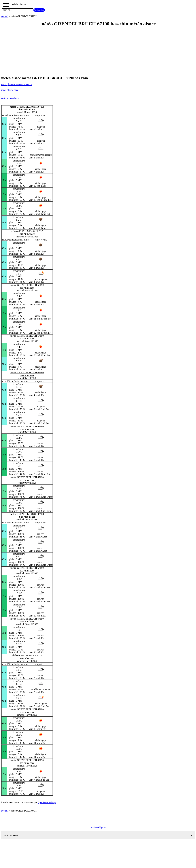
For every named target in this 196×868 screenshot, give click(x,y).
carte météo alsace (10, 98)
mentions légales (98, 827)
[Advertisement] (93, 51)
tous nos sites (11, 835)
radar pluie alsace (10, 90)
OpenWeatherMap (47, 802)
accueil (5, 16)
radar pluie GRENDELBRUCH (17, 84)
